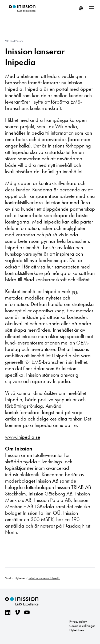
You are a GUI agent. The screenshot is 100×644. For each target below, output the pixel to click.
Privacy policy (78, 622)
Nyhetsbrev (77, 630)
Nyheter (20, 578)
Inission (22, 8)
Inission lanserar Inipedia (35, 57)
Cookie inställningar (82, 626)
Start (8, 578)
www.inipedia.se (23, 437)
